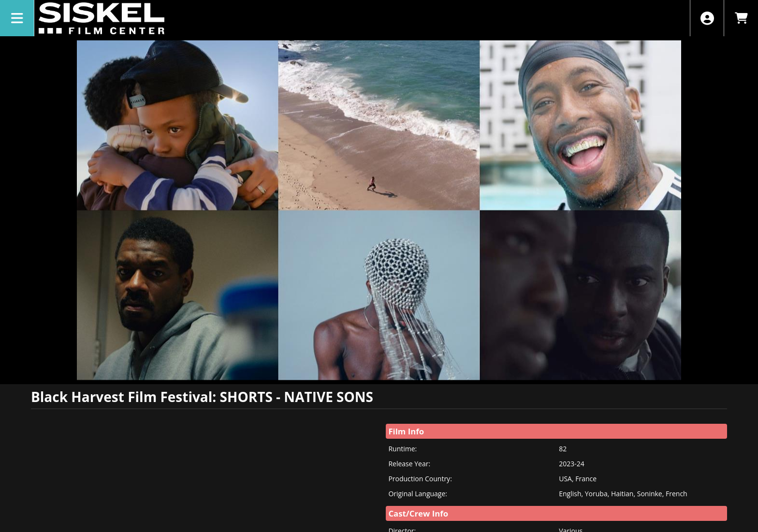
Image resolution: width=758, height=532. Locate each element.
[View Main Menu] (17, 18)
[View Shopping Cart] (741, 18)
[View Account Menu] (707, 18)
